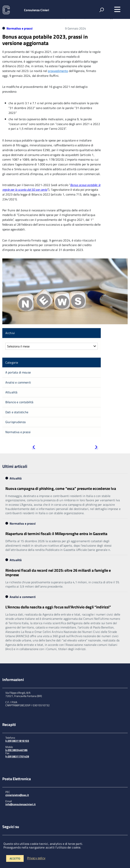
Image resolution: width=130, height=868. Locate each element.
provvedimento (58, 71)
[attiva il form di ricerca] (102, 10)
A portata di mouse (18, 372)
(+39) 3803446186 (16, 750)
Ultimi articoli (15, 466)
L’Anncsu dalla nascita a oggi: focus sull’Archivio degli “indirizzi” (58, 607)
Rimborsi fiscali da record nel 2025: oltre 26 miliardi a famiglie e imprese (58, 572)
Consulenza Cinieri (37, 10)
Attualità (11, 392)
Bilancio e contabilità (19, 402)
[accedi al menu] (117, 9)
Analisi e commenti (18, 382)
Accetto (15, 858)
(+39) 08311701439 (17, 756)
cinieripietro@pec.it (17, 795)
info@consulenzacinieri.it (20, 804)
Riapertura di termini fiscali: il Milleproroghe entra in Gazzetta (56, 534)
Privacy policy (36, 858)
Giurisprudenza (15, 422)
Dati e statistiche (17, 412)
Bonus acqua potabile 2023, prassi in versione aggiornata (45, 40)
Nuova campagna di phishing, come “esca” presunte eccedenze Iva (61, 488)
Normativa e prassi (20, 28)
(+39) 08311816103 (17, 741)
